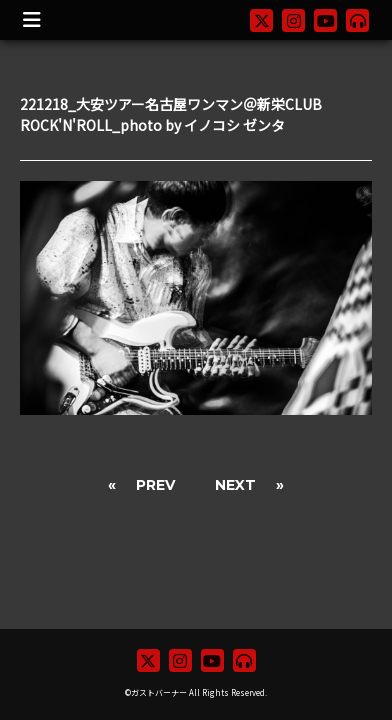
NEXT (235, 485)
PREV (155, 485)
